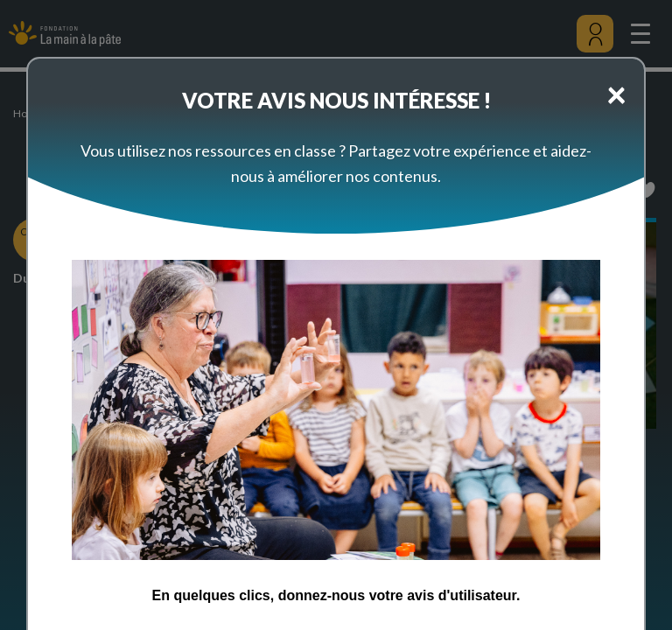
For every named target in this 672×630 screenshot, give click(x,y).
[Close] (616, 94)
